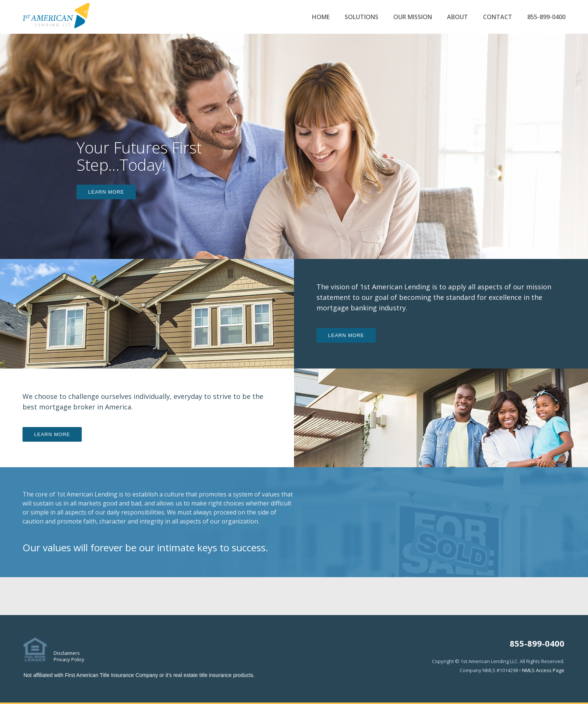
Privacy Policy (69, 659)
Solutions (361, 17)
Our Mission (413, 17)
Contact (498, 17)
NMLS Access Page (543, 670)
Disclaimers (67, 653)
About (457, 17)
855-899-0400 (546, 17)
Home (321, 17)
